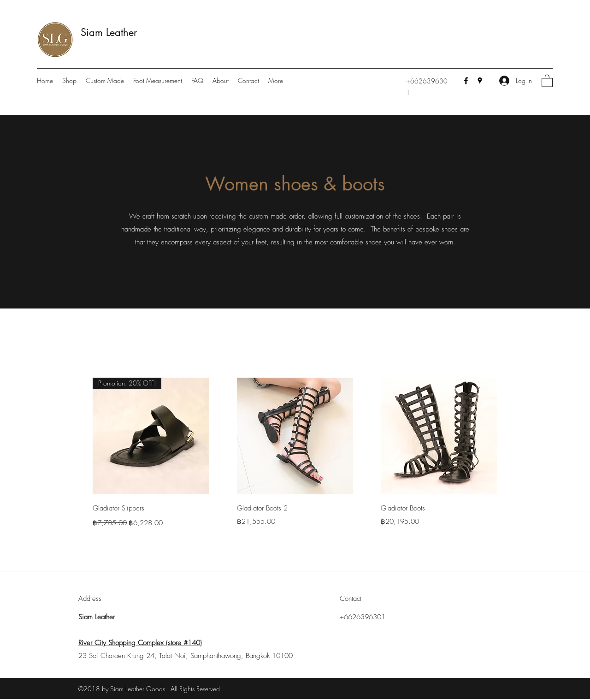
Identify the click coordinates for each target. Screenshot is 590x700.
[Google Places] (480, 81)
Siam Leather (109, 32)
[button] (547, 80)
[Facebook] (466, 81)
